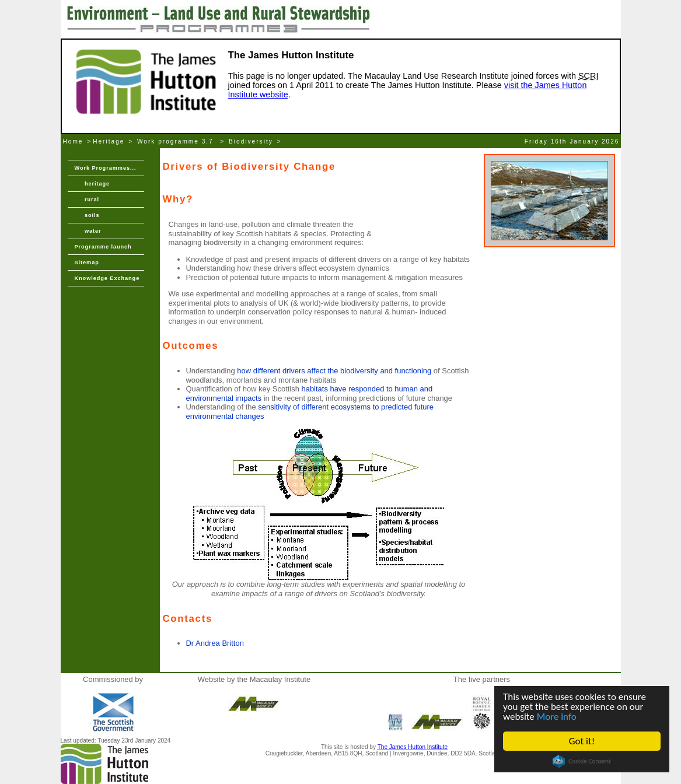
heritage (92, 184)
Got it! (582, 741)
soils (87, 215)
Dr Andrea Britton (215, 643)
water (88, 231)
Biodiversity (251, 141)
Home (73, 141)
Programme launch (103, 247)
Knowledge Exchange (107, 278)
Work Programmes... (106, 168)
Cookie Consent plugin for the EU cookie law (582, 761)
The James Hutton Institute (413, 747)
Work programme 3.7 (177, 141)
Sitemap (87, 262)
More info (557, 717)
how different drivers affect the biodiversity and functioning (334, 371)
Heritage (109, 141)
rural (87, 199)
